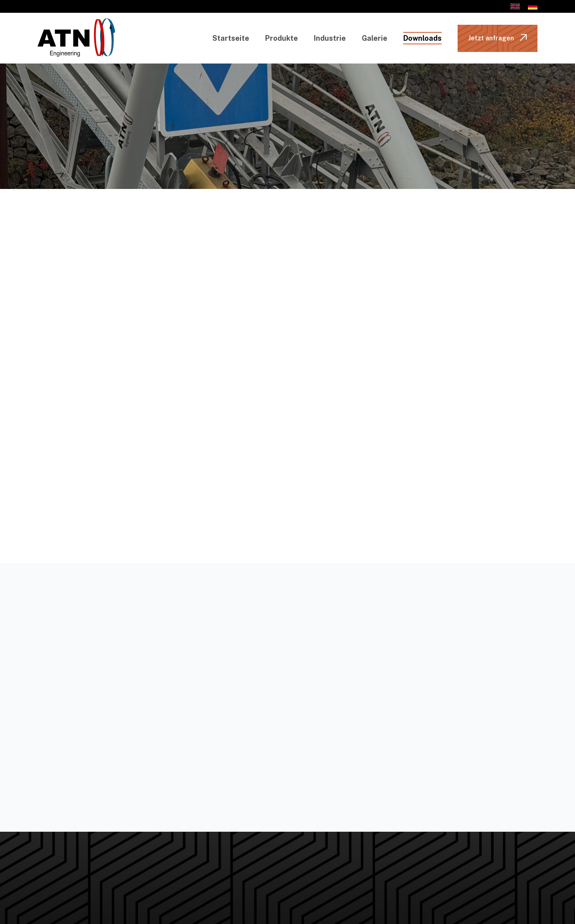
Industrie (330, 38)
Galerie (375, 38)
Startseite (231, 38)
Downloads (422, 38)
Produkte (282, 38)
